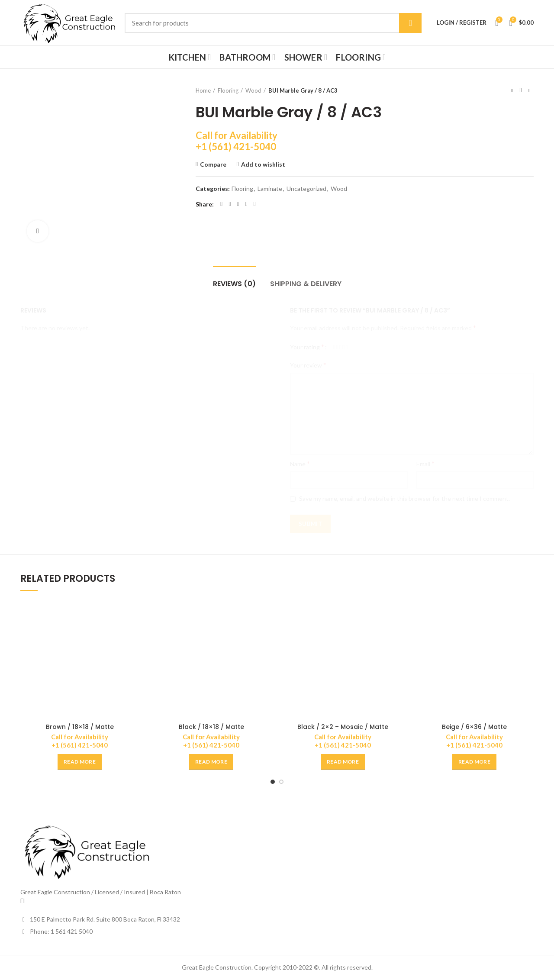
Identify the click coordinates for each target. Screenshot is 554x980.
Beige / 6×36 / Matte (474, 727)
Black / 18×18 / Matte (211, 727)
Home (203, 90)
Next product (529, 90)
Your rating (307, 347)
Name (300, 463)
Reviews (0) (234, 284)
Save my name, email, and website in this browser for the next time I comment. (404, 498)
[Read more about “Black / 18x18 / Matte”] (211, 762)
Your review (308, 365)
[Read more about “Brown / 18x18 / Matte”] (80, 762)
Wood (253, 90)
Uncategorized (306, 189)
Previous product (512, 90)
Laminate (270, 189)
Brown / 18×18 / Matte (80, 727)
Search (410, 23)
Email (425, 463)
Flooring (228, 90)
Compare (213, 164)
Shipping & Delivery (306, 284)
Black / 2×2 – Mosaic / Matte (343, 727)
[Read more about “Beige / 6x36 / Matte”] (474, 762)
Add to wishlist (263, 164)
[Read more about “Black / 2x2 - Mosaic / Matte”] (343, 762)
